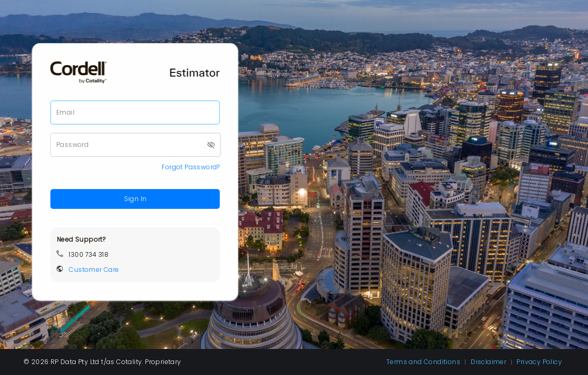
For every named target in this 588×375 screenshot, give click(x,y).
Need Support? (81, 239)
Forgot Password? (191, 167)
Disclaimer (489, 362)
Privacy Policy (539, 362)
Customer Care (94, 270)
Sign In (136, 199)
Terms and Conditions (424, 362)
